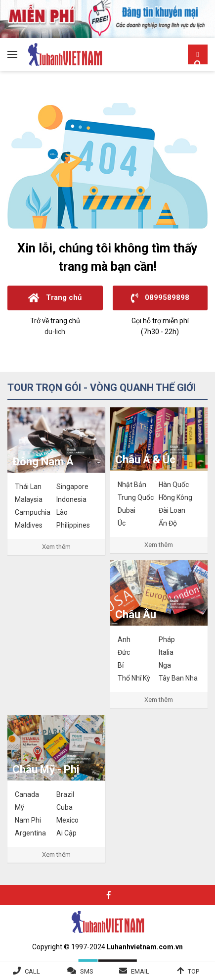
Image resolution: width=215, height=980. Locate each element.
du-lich (55, 332)
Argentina (30, 833)
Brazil (65, 794)
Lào (62, 512)
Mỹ (20, 807)
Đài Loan (172, 510)
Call (32, 971)
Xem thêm (56, 547)
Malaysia (29, 499)
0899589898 (160, 298)
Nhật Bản (132, 485)
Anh (124, 639)
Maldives (29, 525)
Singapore (72, 487)
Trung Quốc (136, 497)
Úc (122, 523)
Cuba (64, 807)
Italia (166, 652)
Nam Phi (28, 820)
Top (193, 971)
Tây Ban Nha (178, 678)
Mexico (67, 820)
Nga (165, 665)
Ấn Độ (168, 523)
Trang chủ (55, 298)
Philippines (73, 525)
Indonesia (71, 499)
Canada (27, 794)
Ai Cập (66, 833)
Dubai (127, 510)
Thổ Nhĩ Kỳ (134, 678)
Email (140, 971)
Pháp (167, 639)
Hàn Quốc (174, 485)
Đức (124, 652)
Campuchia (33, 512)
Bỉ (121, 665)
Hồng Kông (175, 497)
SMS (87, 971)
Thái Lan (28, 487)
